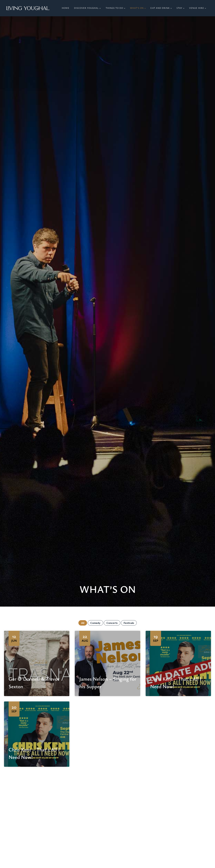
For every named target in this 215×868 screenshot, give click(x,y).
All (83, 623)
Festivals (129, 623)
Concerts (112, 623)
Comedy (95, 623)
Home (66, 8)
